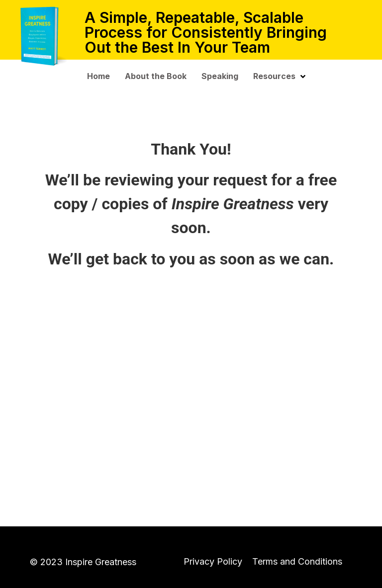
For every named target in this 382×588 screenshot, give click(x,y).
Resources (279, 76)
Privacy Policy (213, 561)
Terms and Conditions (297, 561)
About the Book (156, 76)
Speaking (220, 76)
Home (98, 76)
